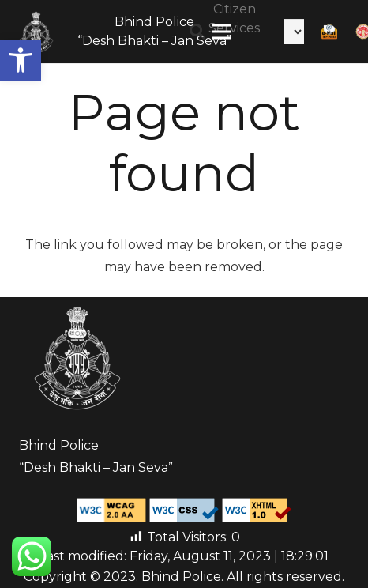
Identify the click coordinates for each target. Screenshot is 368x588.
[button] (21, 60)
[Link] (36, 32)
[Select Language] (294, 32)
